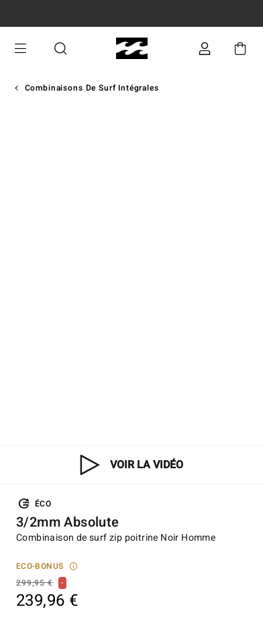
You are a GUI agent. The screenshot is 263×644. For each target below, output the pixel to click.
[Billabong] (132, 49)
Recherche (60, 49)
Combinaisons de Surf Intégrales (92, 88)
